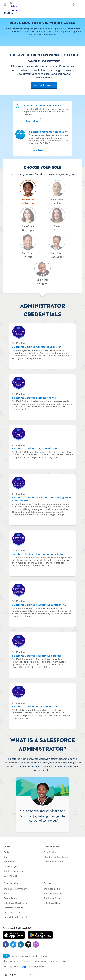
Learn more (42, 766)
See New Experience (44, 85)
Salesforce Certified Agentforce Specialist (37, 347)
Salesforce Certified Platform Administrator (38, 554)
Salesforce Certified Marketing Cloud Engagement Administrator (42, 499)
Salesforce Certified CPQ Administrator (35, 448)
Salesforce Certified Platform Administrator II (39, 605)
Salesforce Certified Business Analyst (34, 398)
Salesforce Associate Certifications (49, 132)
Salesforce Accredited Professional (43, 106)
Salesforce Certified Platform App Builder (37, 656)
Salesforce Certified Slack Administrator (36, 707)
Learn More (32, 121)
